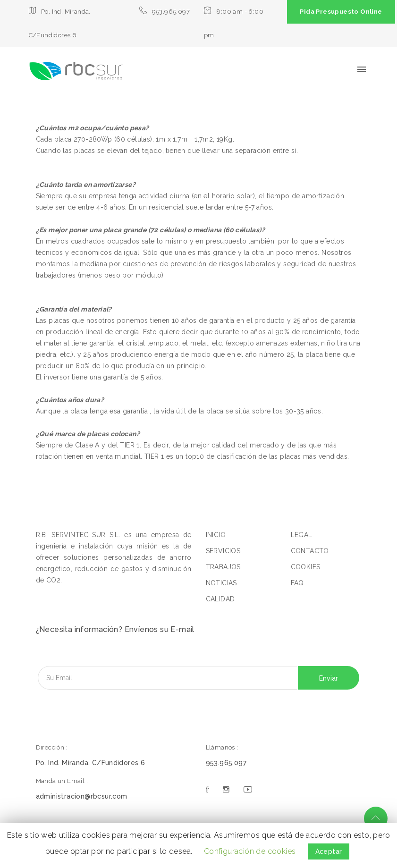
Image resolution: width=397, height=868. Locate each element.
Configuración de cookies (250, 851)
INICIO (216, 535)
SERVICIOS (223, 551)
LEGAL (302, 535)
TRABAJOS (223, 567)
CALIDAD (220, 599)
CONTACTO (310, 551)
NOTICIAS (221, 583)
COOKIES (306, 567)
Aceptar (329, 851)
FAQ (297, 583)
